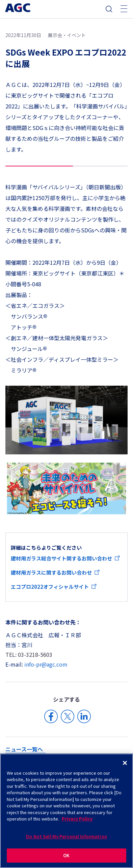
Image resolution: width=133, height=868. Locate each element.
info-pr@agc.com (46, 664)
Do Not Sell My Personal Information (66, 837)
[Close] (125, 763)
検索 (109, 9)
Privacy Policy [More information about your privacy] (77, 819)
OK (66, 855)
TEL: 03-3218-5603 (29, 654)
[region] (66, 811)
